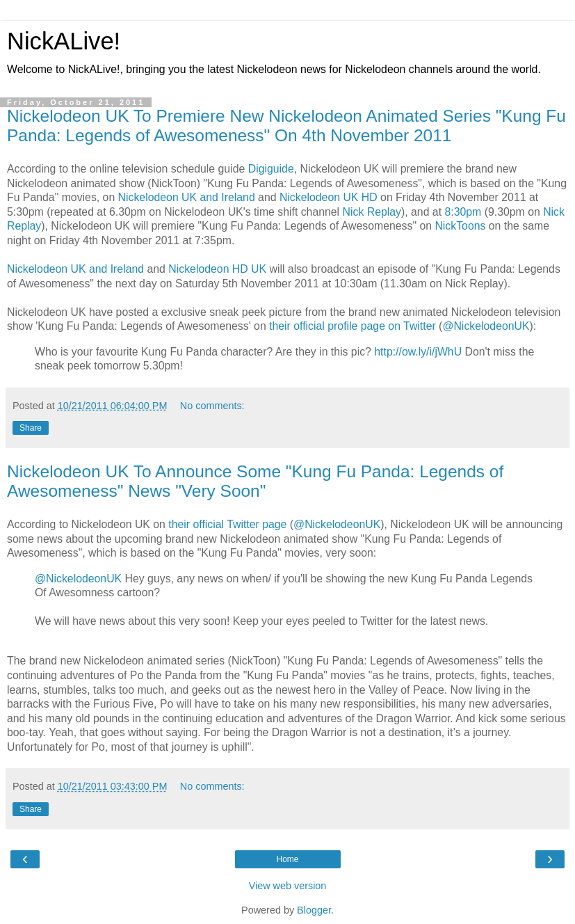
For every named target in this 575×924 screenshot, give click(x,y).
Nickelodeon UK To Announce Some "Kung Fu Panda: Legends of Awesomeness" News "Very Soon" (255, 481)
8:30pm (463, 212)
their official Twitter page (227, 524)
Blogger (314, 910)
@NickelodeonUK (486, 326)
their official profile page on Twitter (353, 326)
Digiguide (271, 169)
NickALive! (64, 41)
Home (287, 859)
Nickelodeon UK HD (329, 197)
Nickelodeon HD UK (217, 269)
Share (31, 428)
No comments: (212, 406)
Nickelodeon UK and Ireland (187, 197)
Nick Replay (372, 212)
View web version (288, 886)
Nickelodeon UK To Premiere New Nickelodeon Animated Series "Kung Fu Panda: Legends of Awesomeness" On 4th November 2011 (286, 126)
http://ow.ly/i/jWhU (418, 352)
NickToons (460, 226)
